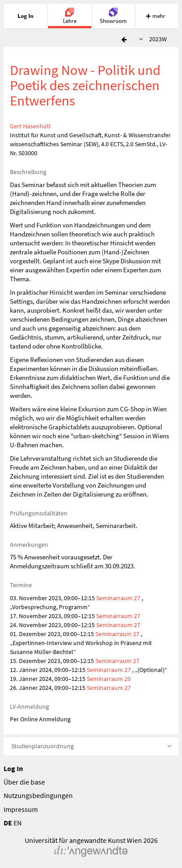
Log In (13, 768)
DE (8, 823)
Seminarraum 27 (118, 598)
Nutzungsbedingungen (38, 795)
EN (18, 823)
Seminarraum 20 (109, 679)
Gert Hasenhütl (30, 126)
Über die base (24, 782)
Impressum (21, 809)
